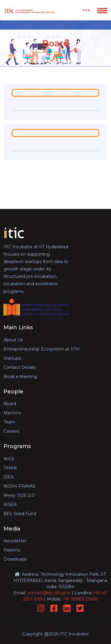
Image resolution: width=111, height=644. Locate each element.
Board (10, 404)
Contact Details (20, 367)
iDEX (9, 477)
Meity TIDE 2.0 (19, 495)
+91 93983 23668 (80, 599)
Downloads (15, 559)
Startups (12, 358)
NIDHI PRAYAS (20, 486)
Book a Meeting (20, 377)
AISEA (10, 505)
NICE (9, 459)
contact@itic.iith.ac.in (49, 593)
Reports (12, 550)
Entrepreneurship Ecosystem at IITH (42, 349)
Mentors (12, 413)
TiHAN (10, 468)
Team (9, 422)
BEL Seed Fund (20, 514)
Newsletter (15, 541)
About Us (13, 340)
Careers (11, 431)
